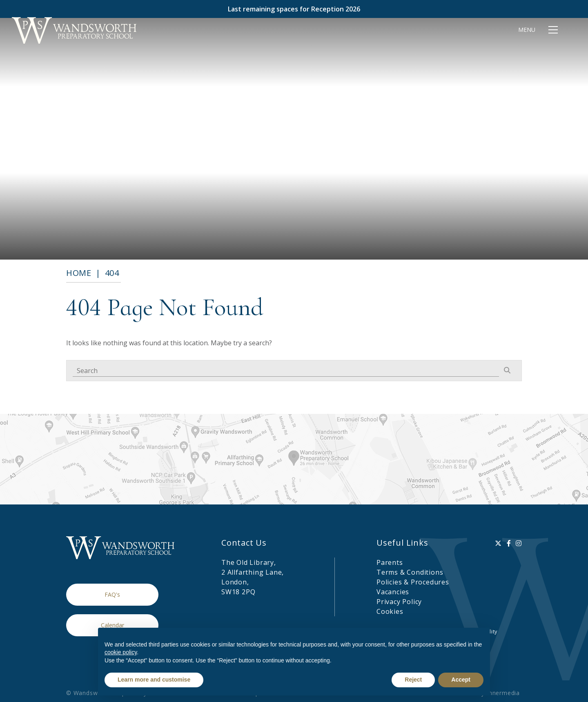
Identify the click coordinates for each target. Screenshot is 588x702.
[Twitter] (498, 543)
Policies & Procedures (413, 582)
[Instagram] (519, 543)
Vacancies (393, 592)
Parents (390, 562)
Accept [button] (461, 680)
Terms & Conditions (410, 572)
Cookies (390, 611)
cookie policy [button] (121, 652)
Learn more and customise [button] (154, 680)
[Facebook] (509, 543)
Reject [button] (413, 680)
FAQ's (112, 594)
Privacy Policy (399, 602)
